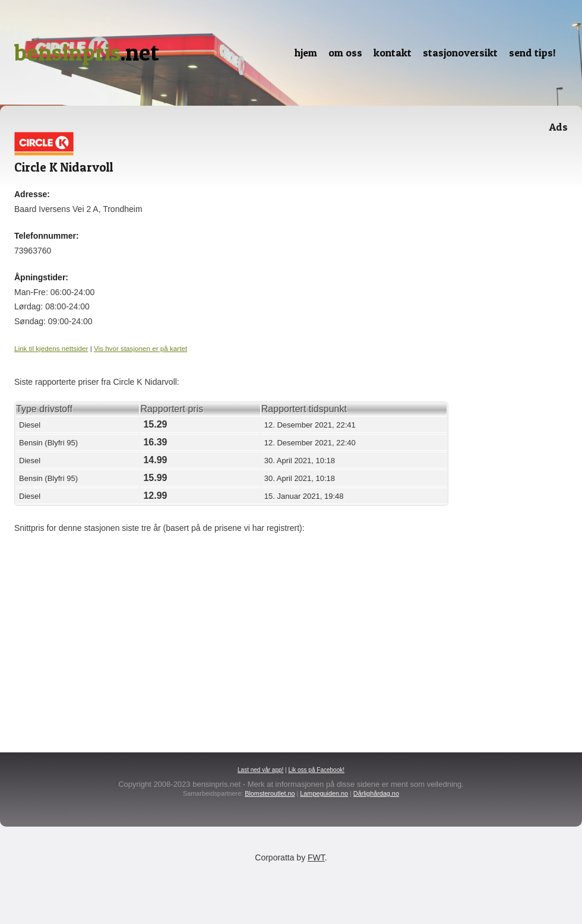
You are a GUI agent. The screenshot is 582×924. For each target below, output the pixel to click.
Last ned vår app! (260, 770)
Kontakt (393, 53)
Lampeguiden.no (324, 793)
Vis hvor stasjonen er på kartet (140, 348)
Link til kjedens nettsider (51, 348)
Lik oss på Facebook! (316, 770)
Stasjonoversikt (460, 53)
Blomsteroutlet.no (270, 793)
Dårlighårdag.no (376, 793)
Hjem (306, 53)
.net (87, 53)
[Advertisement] (255, 631)
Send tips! (532, 53)
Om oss (345, 53)
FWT (316, 857)
